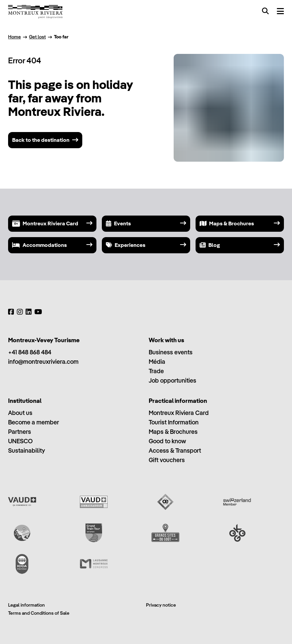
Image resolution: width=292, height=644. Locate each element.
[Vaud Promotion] (22, 502)
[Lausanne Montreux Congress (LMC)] (94, 564)
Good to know (167, 441)
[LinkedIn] (29, 312)
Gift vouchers (167, 460)
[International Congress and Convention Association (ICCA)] (22, 564)
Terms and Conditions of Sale (39, 613)
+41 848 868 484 (30, 352)
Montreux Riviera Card (179, 413)
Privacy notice (161, 605)
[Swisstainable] (22, 533)
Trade (156, 371)
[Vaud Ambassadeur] (94, 502)
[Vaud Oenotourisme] (165, 502)
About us (20, 413)
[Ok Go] (237, 533)
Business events (171, 352)
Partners (20, 432)
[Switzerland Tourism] (237, 502)
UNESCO (20, 441)
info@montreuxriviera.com (43, 362)
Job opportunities (172, 380)
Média (157, 362)
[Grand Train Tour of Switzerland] (94, 533)
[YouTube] (38, 312)
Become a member (34, 422)
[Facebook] (11, 312)
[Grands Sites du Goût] (165, 533)
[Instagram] (20, 312)
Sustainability (26, 450)
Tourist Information (174, 422)
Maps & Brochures (173, 432)
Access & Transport (175, 450)
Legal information (26, 605)
